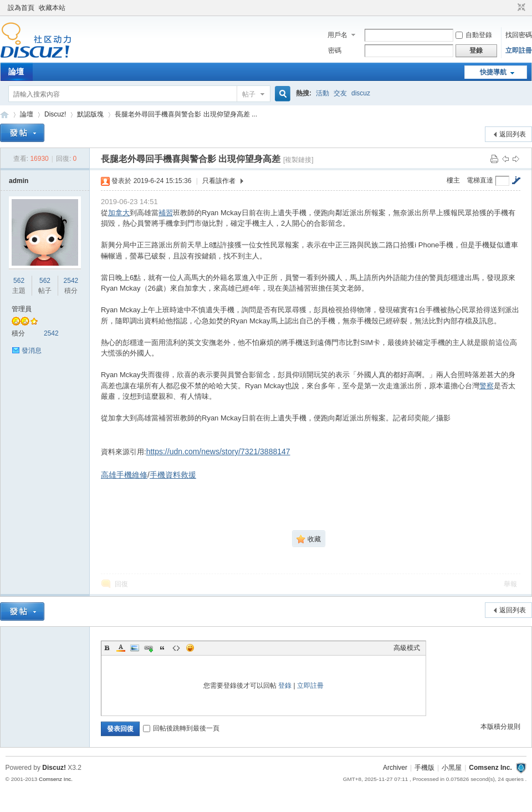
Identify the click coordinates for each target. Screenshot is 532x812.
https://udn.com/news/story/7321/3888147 (218, 451)
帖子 (249, 94)
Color (121, 648)
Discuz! (55, 114)
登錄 (285, 686)
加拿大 (119, 213)
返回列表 (513, 134)
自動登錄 (474, 35)
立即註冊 (519, 50)
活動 (323, 93)
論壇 (16, 72)
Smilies (190, 648)
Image (135, 648)
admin (19, 181)
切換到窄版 (520, 8)
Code (176, 648)
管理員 (22, 309)
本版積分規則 (500, 727)
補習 (166, 213)
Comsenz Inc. (490, 768)
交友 (340, 93)
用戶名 (337, 35)
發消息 (32, 351)
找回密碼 (519, 35)
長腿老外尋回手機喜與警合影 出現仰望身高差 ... (186, 114)
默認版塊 (90, 114)
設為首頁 (21, 8)
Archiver (395, 768)
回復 (121, 584)
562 (19, 281)
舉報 (510, 584)
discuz (361, 93)
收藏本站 (52, 8)
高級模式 (407, 648)
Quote (162, 648)
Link (149, 648)
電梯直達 (480, 180)
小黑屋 (452, 768)
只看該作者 (219, 181)
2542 (71, 281)
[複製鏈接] (298, 160)
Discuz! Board (4, 115)
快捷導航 (493, 72)
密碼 (335, 50)
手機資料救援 (173, 475)
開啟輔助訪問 (511, 8)
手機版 (424, 768)
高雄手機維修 (124, 475)
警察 (487, 386)
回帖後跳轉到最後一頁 (181, 728)
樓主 (453, 180)
